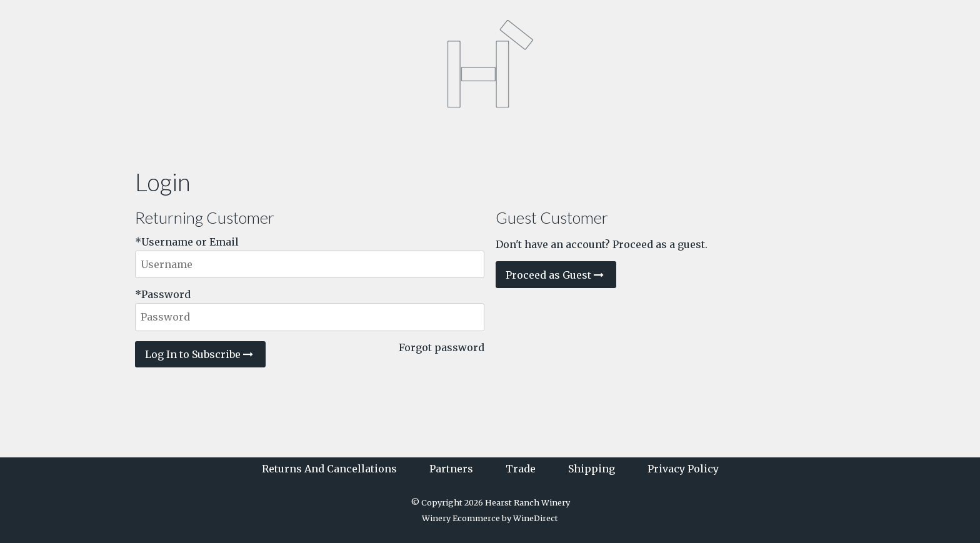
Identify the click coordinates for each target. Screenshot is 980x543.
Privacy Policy (683, 469)
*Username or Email (187, 242)
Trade (521, 469)
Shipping (592, 469)
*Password (163, 294)
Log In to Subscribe (200, 354)
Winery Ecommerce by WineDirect (490, 518)
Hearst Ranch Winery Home (490, 64)
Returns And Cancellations (329, 469)
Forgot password (442, 347)
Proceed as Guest (556, 275)
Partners (451, 469)
